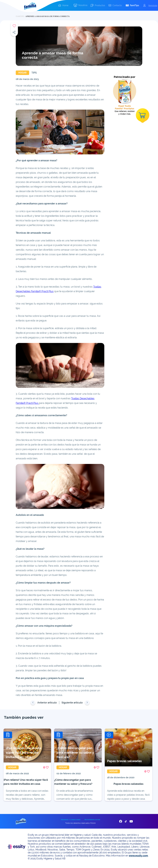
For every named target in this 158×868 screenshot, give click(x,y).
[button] (81, 5)
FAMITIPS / (21, 16)
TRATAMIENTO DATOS (92, 823)
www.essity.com (138, 859)
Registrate (153, 5)
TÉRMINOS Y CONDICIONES (71, 823)
